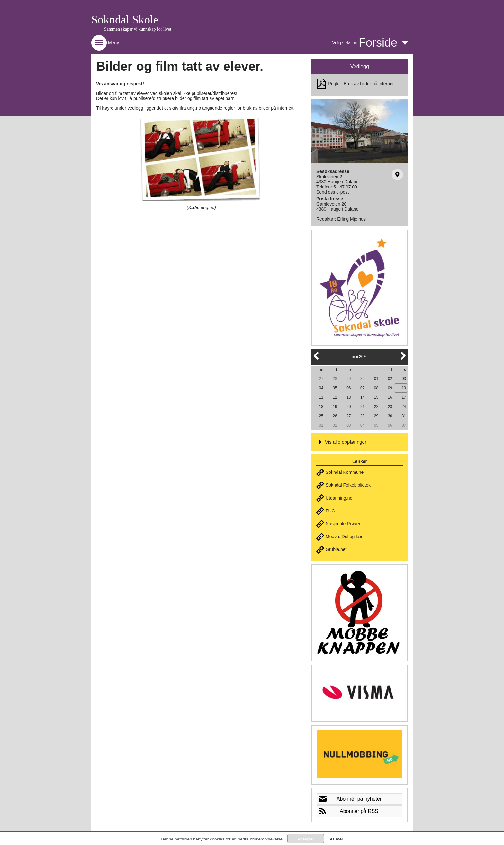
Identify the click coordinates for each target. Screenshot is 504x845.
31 (404, 416)
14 (362, 397)
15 (376, 397)
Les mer (335, 839)
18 (321, 407)
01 (376, 379)
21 (362, 407)
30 (362, 379)
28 (335, 379)
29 (349, 379)
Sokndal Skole (125, 20)
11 (321, 397)
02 (390, 379)
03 (404, 379)
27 (321, 379)
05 (335, 388)
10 (404, 388)
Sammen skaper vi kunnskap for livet (138, 29)
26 (335, 416)
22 (376, 407)
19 (335, 407)
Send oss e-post (333, 192)
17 (404, 397)
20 (349, 407)
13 (349, 397)
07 (362, 388)
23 (390, 407)
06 (349, 388)
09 (390, 388)
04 (321, 388)
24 (404, 407)
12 (335, 397)
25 (321, 416)
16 (390, 397)
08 (376, 388)
